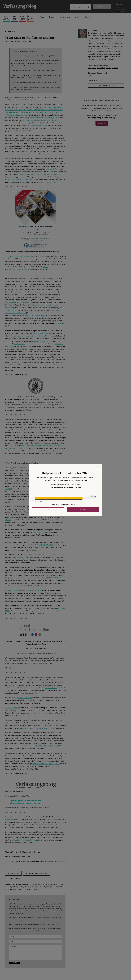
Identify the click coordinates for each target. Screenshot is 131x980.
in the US (53, 182)
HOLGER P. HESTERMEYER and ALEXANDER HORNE (24, 590)
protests (108, 68)
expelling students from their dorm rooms (41, 112)
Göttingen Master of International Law (20, 256)
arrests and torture (24, 174)
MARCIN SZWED (19, 557)
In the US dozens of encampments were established (28, 336)
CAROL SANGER (39, 532)
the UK (44, 182)
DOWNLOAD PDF (13, 873)
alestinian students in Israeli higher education (22, 179)
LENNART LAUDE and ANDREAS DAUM (46, 764)
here (59, 323)
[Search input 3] (78, 7)
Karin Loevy (92, 30)
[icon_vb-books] (31, 15)
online (45, 267)
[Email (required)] (35, 941)
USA (89, 76)
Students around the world (43, 333)
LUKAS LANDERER (12, 820)
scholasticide (51, 169)
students (115, 68)
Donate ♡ (102, 123)
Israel (94, 68)
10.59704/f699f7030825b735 (27, 889)
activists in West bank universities (17, 302)
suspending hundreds (50, 107)
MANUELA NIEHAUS (16, 573)
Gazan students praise (39, 341)
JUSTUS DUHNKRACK (13, 708)
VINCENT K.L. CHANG (47, 545)
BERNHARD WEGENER (54, 578)
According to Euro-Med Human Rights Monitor (22, 123)
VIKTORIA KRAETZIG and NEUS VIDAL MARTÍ (40, 728)
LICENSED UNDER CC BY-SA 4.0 (36, 873)
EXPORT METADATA (15, 879)
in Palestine (23, 448)
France (38, 182)
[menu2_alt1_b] (23, 15)
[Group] (20, 5)
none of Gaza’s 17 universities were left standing (42, 120)
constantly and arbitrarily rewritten (33, 315)
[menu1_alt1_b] (14, 15)
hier (29, 410)
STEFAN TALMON (39, 497)
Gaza (90, 68)
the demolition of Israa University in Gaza (44, 118)
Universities (101, 68)
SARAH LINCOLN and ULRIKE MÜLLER (26, 840)
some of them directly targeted (36, 126)
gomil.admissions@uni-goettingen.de (21, 269)
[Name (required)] (35, 936)
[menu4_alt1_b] (6, 15)
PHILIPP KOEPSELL (25, 698)
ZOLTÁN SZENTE (51, 688)
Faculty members (19, 344)
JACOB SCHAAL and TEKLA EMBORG (49, 746)
